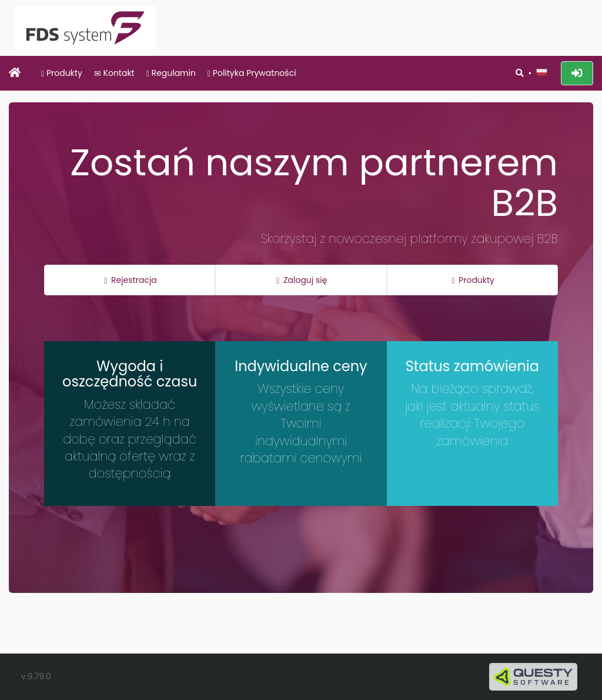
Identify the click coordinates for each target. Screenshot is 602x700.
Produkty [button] (473, 280)
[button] (541, 72)
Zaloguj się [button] (302, 280)
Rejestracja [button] (131, 280)
